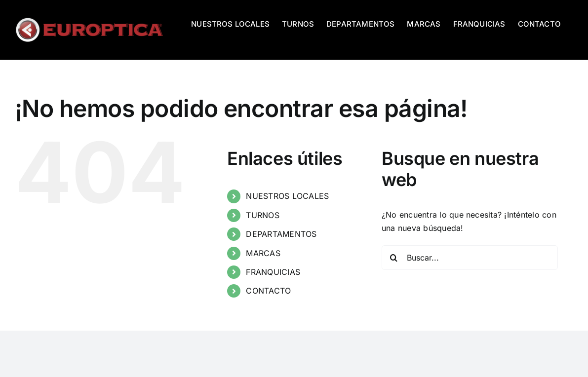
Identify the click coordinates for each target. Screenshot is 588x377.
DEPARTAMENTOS (281, 234)
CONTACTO (268, 291)
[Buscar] (394, 258)
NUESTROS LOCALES (287, 196)
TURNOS (262, 215)
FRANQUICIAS (273, 272)
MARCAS (263, 253)
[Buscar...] (470, 258)
